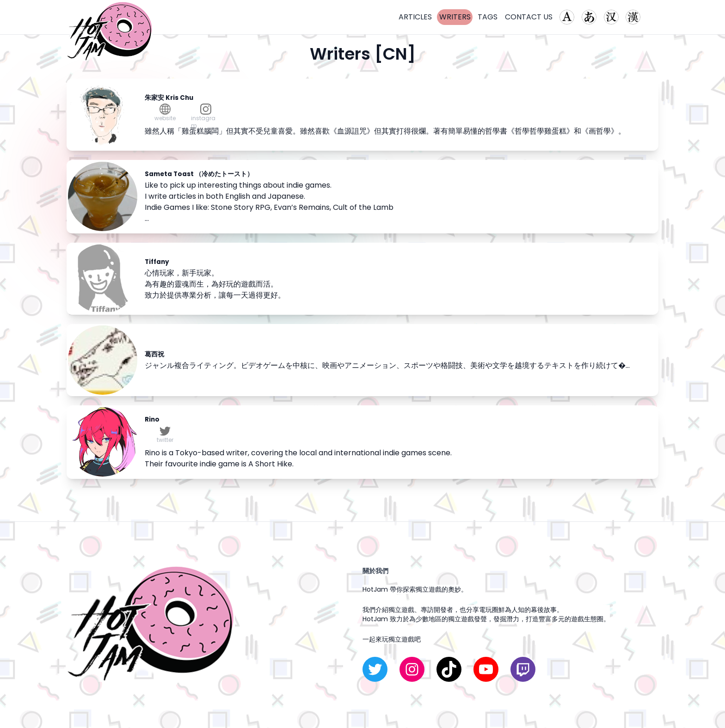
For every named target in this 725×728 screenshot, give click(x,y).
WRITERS (455, 17)
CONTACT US (529, 17)
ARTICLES (415, 17)
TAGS (488, 17)
